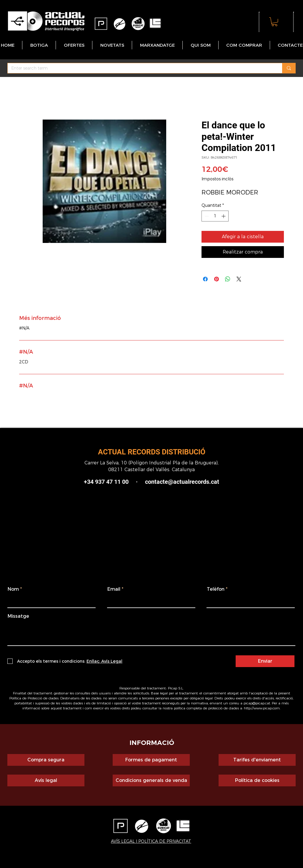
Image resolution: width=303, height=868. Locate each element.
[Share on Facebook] (205, 279)
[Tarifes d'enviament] (257, 760)
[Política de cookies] (257, 780)
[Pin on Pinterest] (217, 279)
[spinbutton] (215, 216)
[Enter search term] (140, 68)
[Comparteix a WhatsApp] (228, 279)
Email (114, 589)
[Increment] (224, 216)
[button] (274, 22)
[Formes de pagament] (151, 760)
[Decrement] (206, 216)
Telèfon (216, 589)
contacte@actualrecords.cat (182, 482)
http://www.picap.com (262, 708)
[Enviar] (265, 661)
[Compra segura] (46, 760)
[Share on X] (239, 279)
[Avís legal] (46, 780)
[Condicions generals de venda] (151, 780)
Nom (13, 589)
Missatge (18, 616)
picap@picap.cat (257, 703)
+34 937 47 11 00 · (114, 482)
